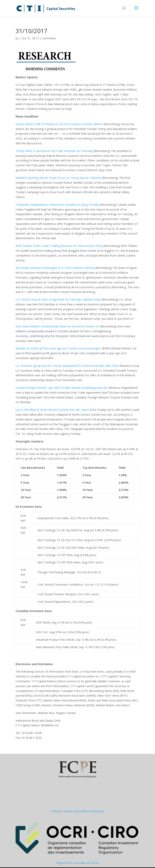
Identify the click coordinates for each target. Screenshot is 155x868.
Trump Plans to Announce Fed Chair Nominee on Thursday (54, 151)
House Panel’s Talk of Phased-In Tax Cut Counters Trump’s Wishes (59, 124)
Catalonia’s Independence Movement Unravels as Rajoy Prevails (57, 205)
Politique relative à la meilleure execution (77, 811)
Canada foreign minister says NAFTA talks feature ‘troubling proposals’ (62, 388)
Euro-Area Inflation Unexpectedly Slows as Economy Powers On (57, 326)
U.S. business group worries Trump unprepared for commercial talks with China (67, 366)
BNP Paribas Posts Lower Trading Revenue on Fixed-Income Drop (59, 246)
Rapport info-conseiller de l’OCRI (77, 863)
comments (49, 38)
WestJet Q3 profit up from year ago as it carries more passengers (58, 348)
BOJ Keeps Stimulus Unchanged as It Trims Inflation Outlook (55, 268)
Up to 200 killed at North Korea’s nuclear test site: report (52, 410)
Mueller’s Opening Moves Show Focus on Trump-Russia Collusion (58, 178)
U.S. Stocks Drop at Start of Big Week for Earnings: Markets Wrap (58, 299)
